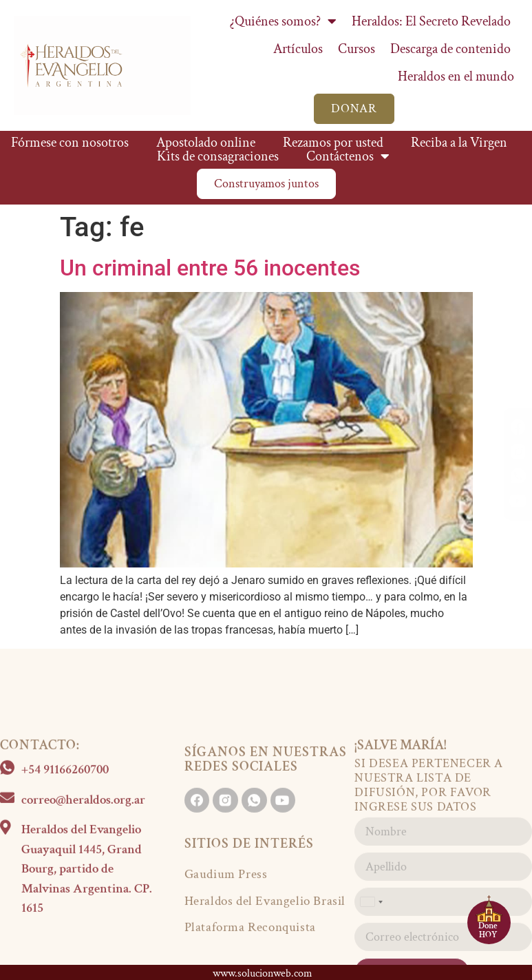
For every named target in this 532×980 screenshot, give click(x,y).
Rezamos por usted (333, 143)
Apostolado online (206, 143)
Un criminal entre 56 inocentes (210, 268)
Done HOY (488, 930)
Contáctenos (348, 156)
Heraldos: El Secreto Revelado (431, 21)
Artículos (298, 49)
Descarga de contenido (450, 49)
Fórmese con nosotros (70, 143)
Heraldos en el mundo (456, 76)
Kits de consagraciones (218, 156)
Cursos (357, 49)
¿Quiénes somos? (283, 21)
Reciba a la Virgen (459, 143)
